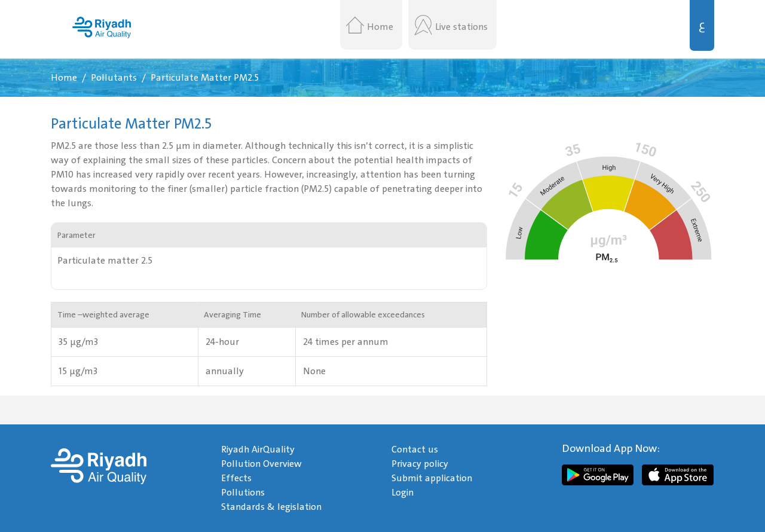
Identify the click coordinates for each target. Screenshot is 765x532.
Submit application (432, 478)
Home (380, 27)
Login (403, 493)
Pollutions (243, 493)
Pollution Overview (261, 464)
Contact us (415, 450)
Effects (236, 478)
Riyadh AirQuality (258, 450)
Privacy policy (420, 464)
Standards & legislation (271, 507)
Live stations (461, 27)
